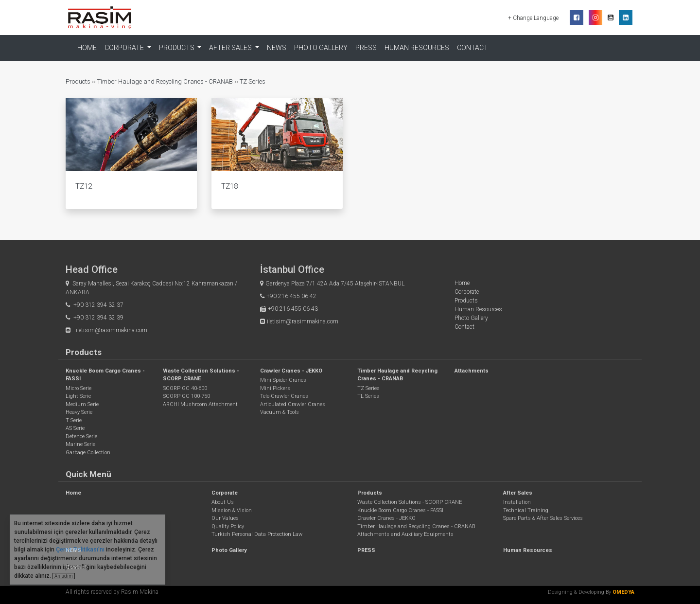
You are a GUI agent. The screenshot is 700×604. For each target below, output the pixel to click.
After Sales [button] (231, 48)
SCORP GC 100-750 (186, 396)
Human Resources (417, 48)
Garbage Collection (88, 453)
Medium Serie (82, 404)
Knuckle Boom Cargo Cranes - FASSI (400, 510)
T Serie (74, 420)
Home (87, 48)
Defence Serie (81, 436)
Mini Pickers (275, 388)
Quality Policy (228, 526)
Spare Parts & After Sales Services (543, 518)
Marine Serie (80, 444)
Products (79, 81)
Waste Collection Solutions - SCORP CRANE (410, 502)
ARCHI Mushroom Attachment (200, 404)
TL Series (368, 396)
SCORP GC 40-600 (185, 388)
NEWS (277, 48)
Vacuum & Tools (280, 412)
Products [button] (177, 48)
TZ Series (253, 81)
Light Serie (78, 396)
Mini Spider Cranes (283, 380)
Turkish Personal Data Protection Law (257, 534)
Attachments (472, 371)
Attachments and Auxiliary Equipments (405, 534)
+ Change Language (534, 18)
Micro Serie (79, 388)
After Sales (518, 493)
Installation (517, 502)
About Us (223, 502)
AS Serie (75, 428)
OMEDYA (623, 592)
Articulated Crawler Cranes (293, 404)
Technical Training (526, 510)
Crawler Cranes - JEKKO (291, 371)
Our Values (225, 518)
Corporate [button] (125, 48)
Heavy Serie (79, 412)
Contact (472, 48)
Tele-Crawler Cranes (284, 396)
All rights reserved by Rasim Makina (112, 592)
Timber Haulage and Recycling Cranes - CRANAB (165, 81)
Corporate (467, 292)
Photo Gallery (321, 48)
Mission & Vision (232, 510)
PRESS (366, 48)
